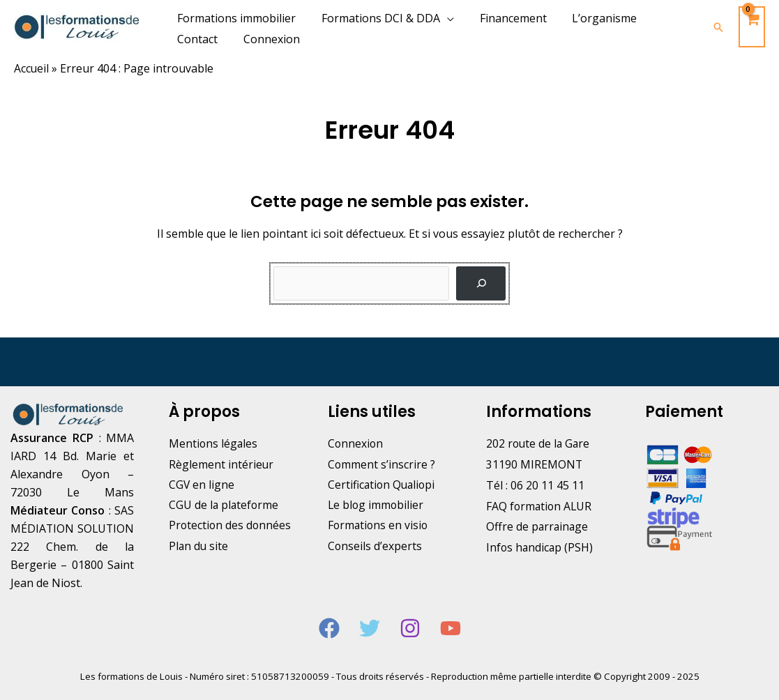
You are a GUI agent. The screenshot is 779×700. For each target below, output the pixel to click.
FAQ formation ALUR (540, 506)
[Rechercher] (481, 283)
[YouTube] (451, 628)
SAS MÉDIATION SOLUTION (72, 528)
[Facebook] (329, 628)
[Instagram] (410, 628)
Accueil (32, 68)
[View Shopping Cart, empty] (752, 27)
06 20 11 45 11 (547, 485)
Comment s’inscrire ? (382, 464)
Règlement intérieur (221, 464)
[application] (442, 18)
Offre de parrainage (538, 526)
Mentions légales (214, 443)
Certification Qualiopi (383, 485)
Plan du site (199, 568)
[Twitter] (370, 628)
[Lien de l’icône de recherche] (718, 27)
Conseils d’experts (375, 547)
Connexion (356, 443)
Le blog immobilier (377, 506)
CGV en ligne (202, 485)
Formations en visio (379, 526)
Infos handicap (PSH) (540, 547)
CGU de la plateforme (225, 506)
